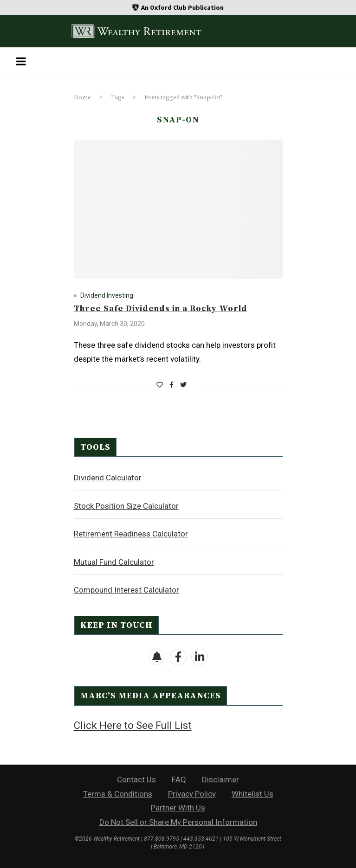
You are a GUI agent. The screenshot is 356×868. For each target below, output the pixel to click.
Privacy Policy (192, 794)
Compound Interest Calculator (126, 590)
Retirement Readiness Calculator (131, 534)
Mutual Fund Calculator (114, 562)
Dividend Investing (107, 295)
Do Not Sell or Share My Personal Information (178, 822)
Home (82, 97)
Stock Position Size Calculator (126, 506)
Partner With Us (178, 808)
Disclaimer (220, 779)
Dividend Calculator (108, 478)
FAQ (179, 779)
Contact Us (136, 779)
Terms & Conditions (118, 794)
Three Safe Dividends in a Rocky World (161, 309)
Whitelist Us (252, 794)
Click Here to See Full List (133, 725)
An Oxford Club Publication (182, 7)
